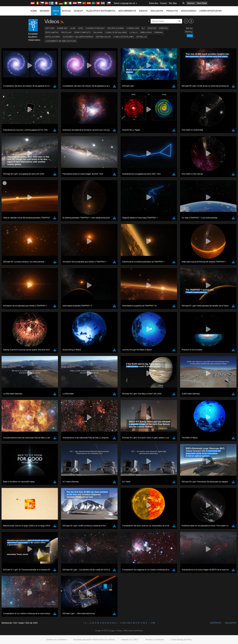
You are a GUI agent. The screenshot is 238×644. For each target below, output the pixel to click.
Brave (36, 397)
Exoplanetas (52, 32)
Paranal (159, 32)
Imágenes (45, 11)
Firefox (36, 405)
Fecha (190, 36)
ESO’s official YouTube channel (97, 342)
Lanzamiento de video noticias (61, 41)
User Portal (202, 3)
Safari (35, 408)
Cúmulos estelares (124, 37)
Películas (66, 32)
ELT (143, 28)
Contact (163, 3)
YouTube (31, 342)
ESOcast (152, 28)
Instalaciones (53, 37)
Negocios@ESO (189, 11)
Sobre (34, 11)
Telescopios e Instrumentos (101, 11)
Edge (35, 402)
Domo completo (82, 32)
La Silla (134, 32)
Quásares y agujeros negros (78, 37)
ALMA (73, 28)
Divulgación (157, 11)
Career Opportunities (210, 11)
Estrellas (142, 37)
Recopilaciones (116, 28)
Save (34, 454)
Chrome (37, 399)
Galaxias (98, 32)
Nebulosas (146, 32)
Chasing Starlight (95, 28)
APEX (81, 28)
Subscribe (153, 3)
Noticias (66, 11)
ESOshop (78, 11)
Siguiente (231, 623)
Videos (56, 13)
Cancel (49, 454)
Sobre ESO (62, 28)
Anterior (216, 623)
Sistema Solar (103, 37)
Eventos (143, 11)
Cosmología (133, 28)
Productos (172, 11)
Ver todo (50, 28)
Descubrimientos (127, 11)
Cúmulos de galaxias (116, 32)
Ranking (189, 32)
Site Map (173, 3)
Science (191, 3)
